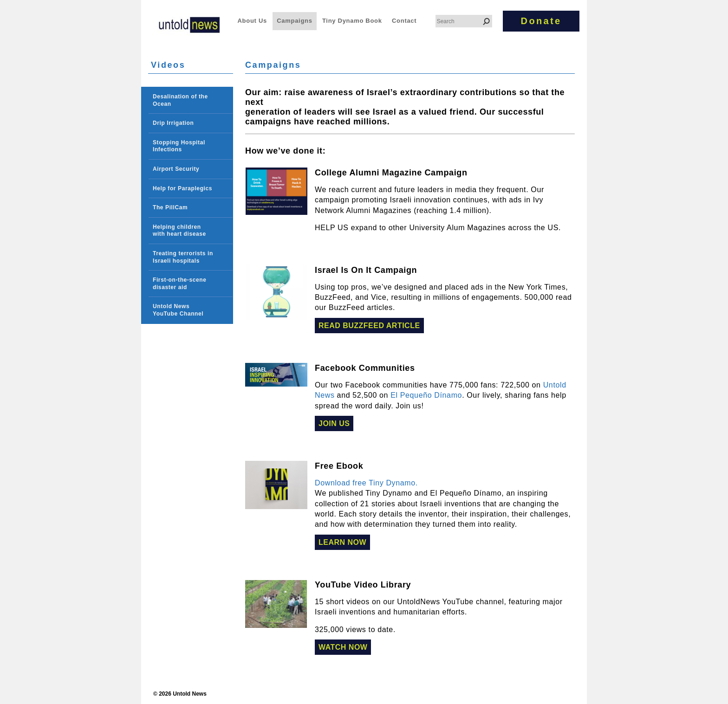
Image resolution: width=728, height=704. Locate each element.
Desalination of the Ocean (180, 100)
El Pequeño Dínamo (426, 395)
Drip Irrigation (173, 123)
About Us (252, 21)
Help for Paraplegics (182, 188)
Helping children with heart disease (179, 231)
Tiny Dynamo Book (352, 21)
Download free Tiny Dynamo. (366, 483)
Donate (541, 21)
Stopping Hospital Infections (179, 146)
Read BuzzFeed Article (369, 326)
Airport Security (176, 169)
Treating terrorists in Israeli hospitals (183, 257)
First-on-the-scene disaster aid (179, 284)
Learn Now (342, 542)
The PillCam (170, 207)
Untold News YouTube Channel (178, 310)
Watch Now (343, 647)
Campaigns (294, 21)
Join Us (334, 423)
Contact (404, 21)
